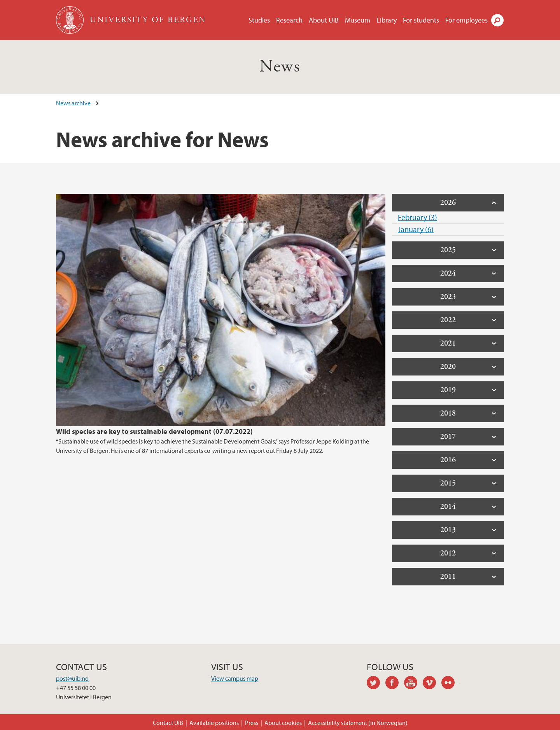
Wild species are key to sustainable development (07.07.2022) (154, 431)
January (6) (416, 229)
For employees (466, 20)
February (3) (417, 217)
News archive (73, 103)
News (280, 67)
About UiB (324, 20)
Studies (259, 20)
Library (387, 20)
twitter (376, 684)
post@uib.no (72, 678)
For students (421, 20)
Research (289, 20)
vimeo (432, 684)
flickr (451, 684)
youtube (413, 684)
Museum (358, 20)
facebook (395, 684)
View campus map (235, 678)
